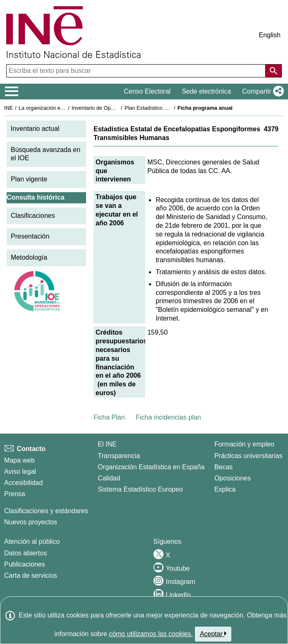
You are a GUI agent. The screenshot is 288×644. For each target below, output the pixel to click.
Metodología (29, 257)
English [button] (270, 35)
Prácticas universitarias (248, 456)
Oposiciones (233, 478)
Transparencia (119, 456)
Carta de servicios (31, 575)
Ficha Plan (109, 417)
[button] (261, 92)
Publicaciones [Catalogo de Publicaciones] (25, 564)
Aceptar (213, 634)
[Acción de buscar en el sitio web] (274, 71)
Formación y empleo (244, 444)
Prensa (15, 494)
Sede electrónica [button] (206, 91)
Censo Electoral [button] (147, 91)
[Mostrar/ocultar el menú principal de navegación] (12, 92)
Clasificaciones (33, 216)
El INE (107, 444)
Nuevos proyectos (31, 522)
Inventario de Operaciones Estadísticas (118, 108)
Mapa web (19, 460)
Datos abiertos (25, 553)
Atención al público (32, 541)
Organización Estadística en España (151, 467)
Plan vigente (29, 179)
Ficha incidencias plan (168, 417)
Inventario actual (35, 129)
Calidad (109, 478)
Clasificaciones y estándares (46, 511)
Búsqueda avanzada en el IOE (46, 154)
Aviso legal (20, 472)
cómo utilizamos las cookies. (151, 634)
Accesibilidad (23, 483)
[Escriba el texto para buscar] (137, 71)
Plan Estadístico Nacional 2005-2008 (168, 108)
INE (8, 108)
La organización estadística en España (64, 108)
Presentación (30, 236)
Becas (223, 467)
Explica (225, 489)
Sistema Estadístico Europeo (140, 489)
